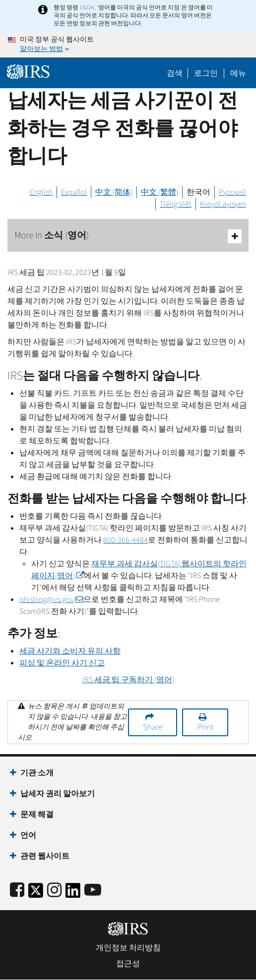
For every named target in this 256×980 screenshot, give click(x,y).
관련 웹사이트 (45, 856)
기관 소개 (37, 773)
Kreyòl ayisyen (223, 204)
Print (205, 727)
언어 (28, 835)
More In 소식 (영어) (128, 236)
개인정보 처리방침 (128, 948)
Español (74, 192)
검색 (175, 73)
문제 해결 (37, 815)
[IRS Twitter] (36, 894)
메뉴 (238, 73)
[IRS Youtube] (93, 891)
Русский (232, 192)
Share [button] (153, 727)
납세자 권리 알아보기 (58, 794)
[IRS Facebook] (17, 891)
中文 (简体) (114, 192)
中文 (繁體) (160, 192)
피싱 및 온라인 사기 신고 (62, 663)
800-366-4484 (126, 540)
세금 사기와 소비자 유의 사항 (70, 651)
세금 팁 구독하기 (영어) (128, 680)
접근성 (128, 964)
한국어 (198, 192)
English (41, 192)
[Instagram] (54, 891)
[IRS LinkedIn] (73, 894)
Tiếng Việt (176, 204)
